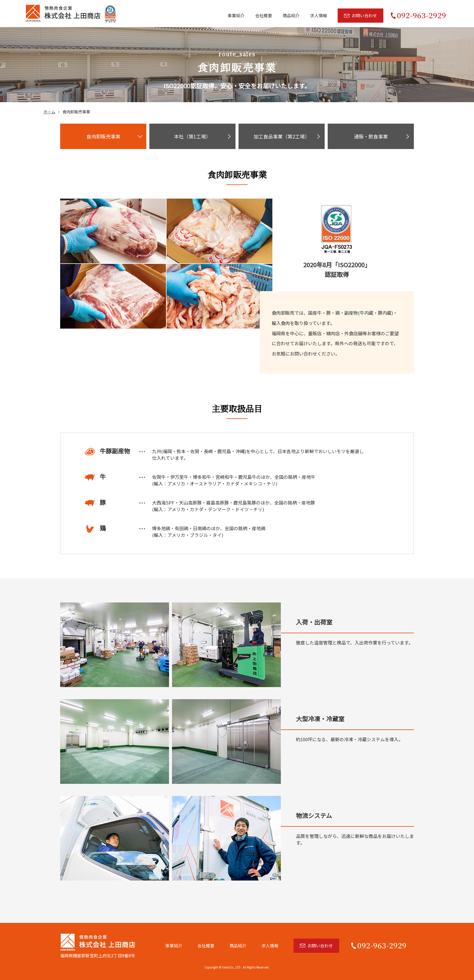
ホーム (49, 112)
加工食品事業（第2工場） (282, 136)
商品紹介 (291, 15)
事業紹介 (236, 15)
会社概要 (264, 15)
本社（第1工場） (192, 136)
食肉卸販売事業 (103, 136)
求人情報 (319, 15)
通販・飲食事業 (371, 136)
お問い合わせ (364, 15)
